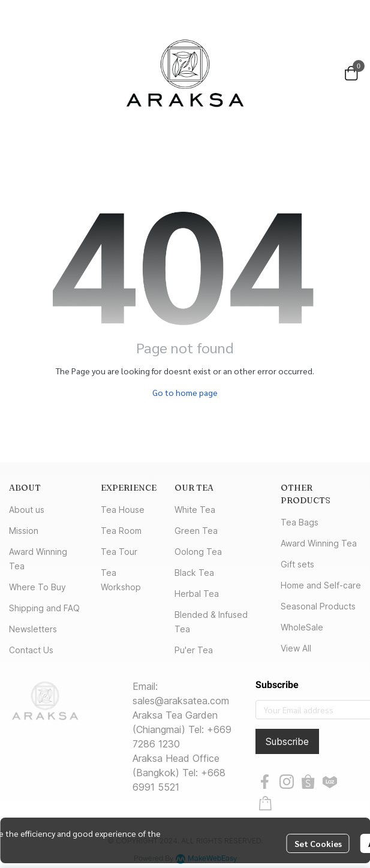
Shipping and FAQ (44, 608)
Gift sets (297, 564)
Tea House (123, 510)
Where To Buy (37, 587)
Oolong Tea (198, 552)
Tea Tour (119, 552)
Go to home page (185, 392)
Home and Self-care (321, 585)
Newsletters (33, 629)
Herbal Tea (197, 594)
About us (27, 510)
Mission (24, 531)
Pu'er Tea (194, 650)
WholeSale (302, 627)
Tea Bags (300, 522)
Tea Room (121, 531)
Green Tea (196, 531)
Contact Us (31, 650)
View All (296, 648)
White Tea (195, 510)
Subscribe (287, 741)
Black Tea (194, 573)
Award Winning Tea (319, 543)
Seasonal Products (318, 606)
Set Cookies (318, 843)
